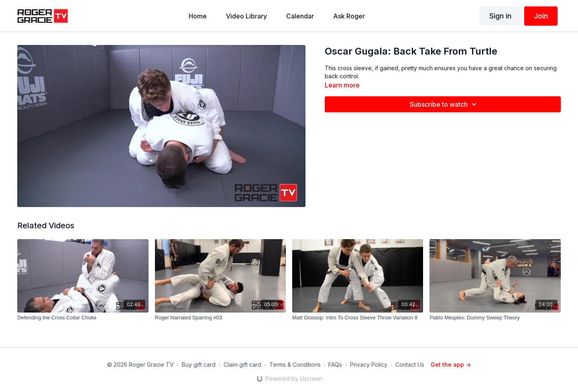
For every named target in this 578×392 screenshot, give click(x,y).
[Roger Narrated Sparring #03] (220, 318)
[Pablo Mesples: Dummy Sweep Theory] (495, 318)
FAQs (335, 365)
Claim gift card (242, 365)
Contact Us (410, 365)
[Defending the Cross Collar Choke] (83, 318)
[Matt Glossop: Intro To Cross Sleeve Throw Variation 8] (358, 318)
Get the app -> (451, 365)
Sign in (500, 16)
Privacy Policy (369, 365)
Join (541, 16)
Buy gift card (199, 365)
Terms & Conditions (295, 365)
